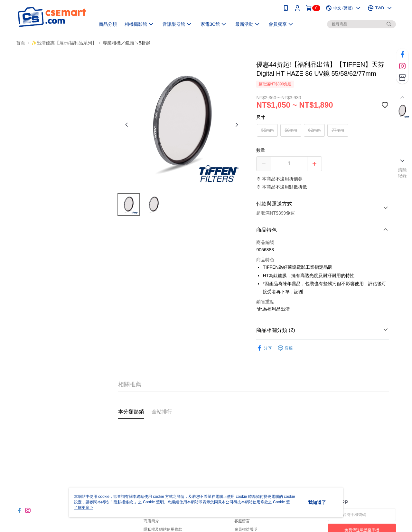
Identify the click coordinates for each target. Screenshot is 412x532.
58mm (291, 130)
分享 (264, 348)
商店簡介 (151, 521)
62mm (314, 130)
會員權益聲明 (246, 529)
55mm (267, 130)
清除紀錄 (403, 173)
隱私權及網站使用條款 (163, 529)
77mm (338, 130)
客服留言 (242, 521)
